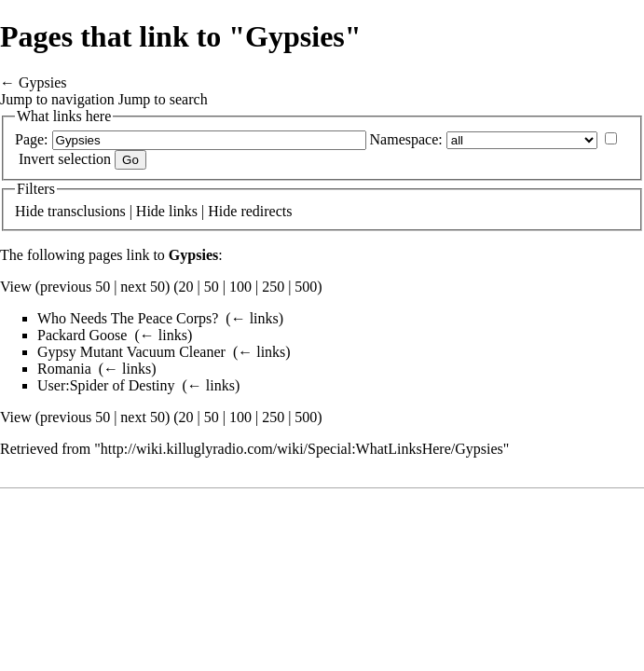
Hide (29, 211)
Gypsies (43, 82)
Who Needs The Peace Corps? (128, 318)
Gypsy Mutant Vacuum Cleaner (131, 352)
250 (273, 287)
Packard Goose (82, 335)
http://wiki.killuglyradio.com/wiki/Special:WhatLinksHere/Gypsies (302, 449)
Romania (64, 369)
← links (255, 318)
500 (306, 287)
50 (212, 287)
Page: (32, 139)
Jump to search (163, 99)
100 (240, 287)
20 (186, 287)
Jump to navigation (57, 99)
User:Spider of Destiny (106, 385)
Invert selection (65, 159)
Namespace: (406, 139)
